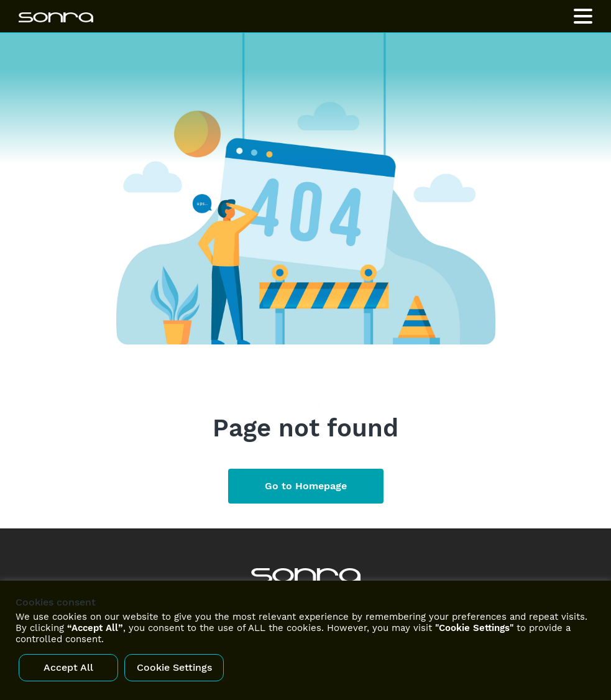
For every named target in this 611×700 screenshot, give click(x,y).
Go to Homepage (306, 486)
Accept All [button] (68, 667)
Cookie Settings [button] (174, 667)
